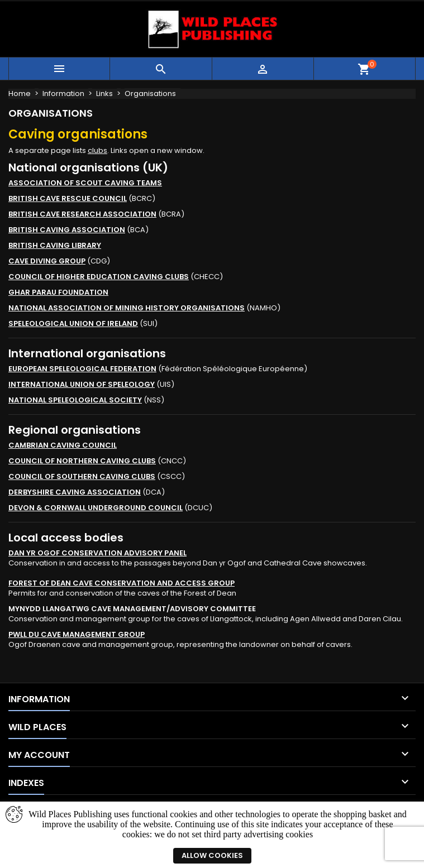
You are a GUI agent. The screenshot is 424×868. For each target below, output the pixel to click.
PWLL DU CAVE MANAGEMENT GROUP (77, 634)
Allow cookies (212, 855)
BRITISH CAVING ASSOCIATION (67, 230)
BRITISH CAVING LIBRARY (55, 245)
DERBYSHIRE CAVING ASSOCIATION (75, 492)
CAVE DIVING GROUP (47, 261)
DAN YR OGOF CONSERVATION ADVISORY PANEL (97, 553)
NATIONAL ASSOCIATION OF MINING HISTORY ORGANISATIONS (127, 308)
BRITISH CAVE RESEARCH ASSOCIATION (82, 214)
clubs (97, 150)
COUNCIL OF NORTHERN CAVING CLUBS (82, 461)
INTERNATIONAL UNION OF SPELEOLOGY (82, 384)
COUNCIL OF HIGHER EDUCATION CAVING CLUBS (99, 277)
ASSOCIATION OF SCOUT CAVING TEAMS (85, 183)
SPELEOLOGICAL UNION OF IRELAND (73, 323)
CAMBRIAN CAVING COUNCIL (63, 445)
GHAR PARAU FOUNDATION (58, 292)
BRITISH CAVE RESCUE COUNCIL (68, 198)
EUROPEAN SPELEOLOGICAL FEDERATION (82, 369)
